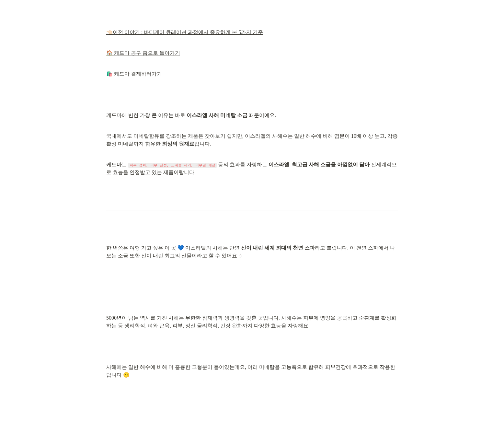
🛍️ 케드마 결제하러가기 (134, 74)
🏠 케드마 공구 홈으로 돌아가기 (143, 53)
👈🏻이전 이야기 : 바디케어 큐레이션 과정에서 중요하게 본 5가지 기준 (185, 32)
